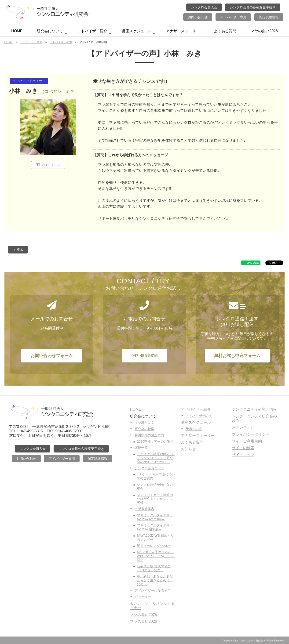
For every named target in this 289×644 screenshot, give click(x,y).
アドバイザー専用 (233, 17)
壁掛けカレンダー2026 (154, 546)
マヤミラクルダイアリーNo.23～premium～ (155, 517)
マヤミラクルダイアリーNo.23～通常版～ (155, 527)
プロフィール (48, 165)
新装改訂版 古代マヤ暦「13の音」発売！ (154, 568)
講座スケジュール (139, 32)
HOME (17, 31)
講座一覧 (141, 448)
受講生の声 (194, 429)
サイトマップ (243, 455)
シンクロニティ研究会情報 (254, 409)
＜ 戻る (18, 250)
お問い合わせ (198, 17)
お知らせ (188, 449)
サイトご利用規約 (247, 441)
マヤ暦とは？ (144, 423)
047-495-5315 (144, 356)
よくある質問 (225, 31)
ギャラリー (143, 597)
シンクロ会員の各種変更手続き (253, 7)
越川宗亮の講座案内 (149, 435)
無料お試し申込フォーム (237, 356)
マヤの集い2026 (264, 31)
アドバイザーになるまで (153, 590)
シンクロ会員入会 (204, 7)
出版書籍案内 (144, 509)
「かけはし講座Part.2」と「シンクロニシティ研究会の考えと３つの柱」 (156, 458)
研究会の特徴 (144, 429)
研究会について (52, 32)
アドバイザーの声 (61, 42)
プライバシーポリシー (251, 434)
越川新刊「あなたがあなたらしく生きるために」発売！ (155, 580)
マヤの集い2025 (143, 615)
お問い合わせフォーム (52, 356)
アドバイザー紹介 (94, 32)
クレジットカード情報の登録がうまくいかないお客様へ (155, 499)
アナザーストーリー (183, 31)
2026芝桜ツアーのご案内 (155, 441)
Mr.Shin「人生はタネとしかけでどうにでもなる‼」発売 (156, 556)
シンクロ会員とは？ (149, 468)
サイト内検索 (243, 448)
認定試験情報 (269, 17)
